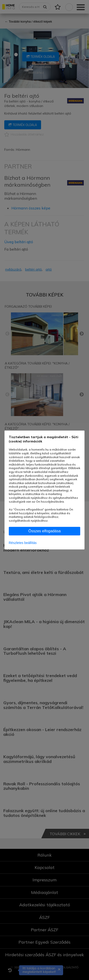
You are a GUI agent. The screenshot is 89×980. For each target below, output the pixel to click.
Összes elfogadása (44, 531)
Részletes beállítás (23, 543)
